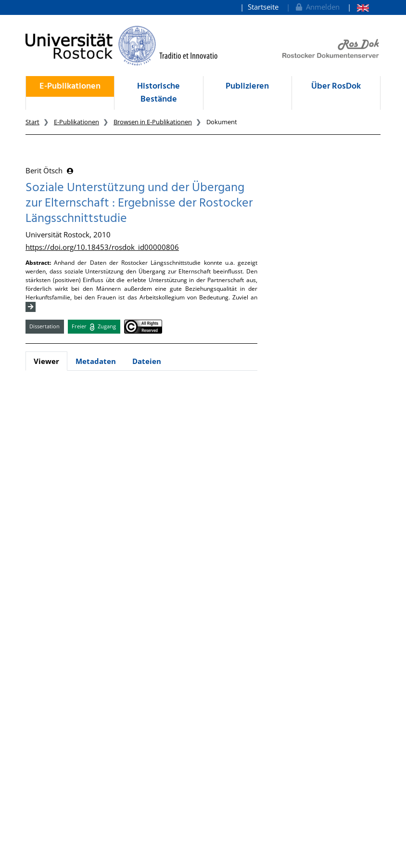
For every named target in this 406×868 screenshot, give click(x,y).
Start (32, 122)
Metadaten (96, 361)
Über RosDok (336, 86)
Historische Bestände (159, 93)
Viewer (46, 361)
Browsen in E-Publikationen (153, 122)
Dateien (147, 361)
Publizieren (247, 86)
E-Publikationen (70, 86)
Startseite (263, 7)
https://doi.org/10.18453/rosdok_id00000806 (102, 247)
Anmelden (317, 7)
